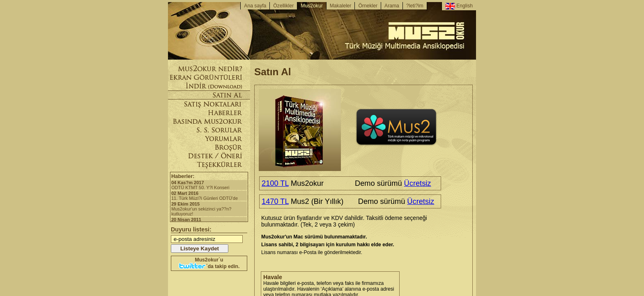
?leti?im (415, 6)
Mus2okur (312, 6)
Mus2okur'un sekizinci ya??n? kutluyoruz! (209, 209)
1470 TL (275, 201)
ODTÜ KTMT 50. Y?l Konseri (209, 185)
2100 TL (275, 183)
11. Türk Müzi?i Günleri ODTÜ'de (209, 196)
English (459, 6)
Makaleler (341, 6)
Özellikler (283, 6)
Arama (392, 6)
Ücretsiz (418, 183)
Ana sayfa (255, 6)
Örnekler (368, 6)
